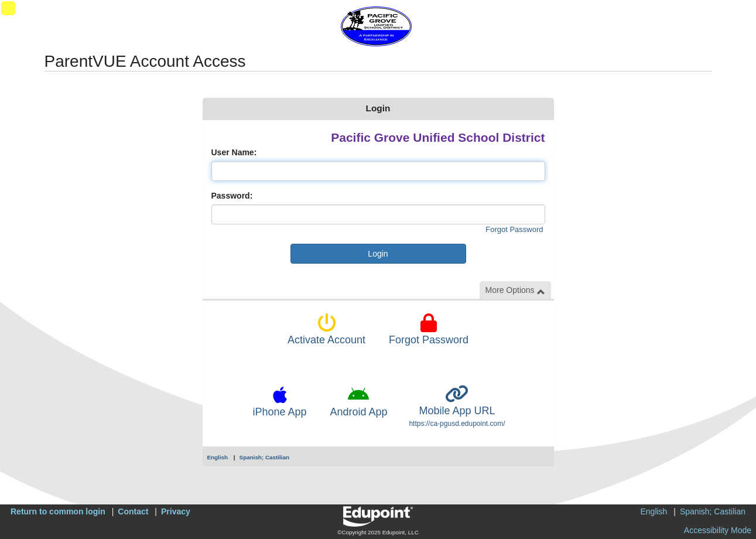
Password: (232, 196)
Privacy (176, 511)
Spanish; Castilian (264, 457)
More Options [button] (515, 290)
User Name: (234, 152)
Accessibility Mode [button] (718, 530)
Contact (133, 511)
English (218, 457)
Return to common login (58, 511)
